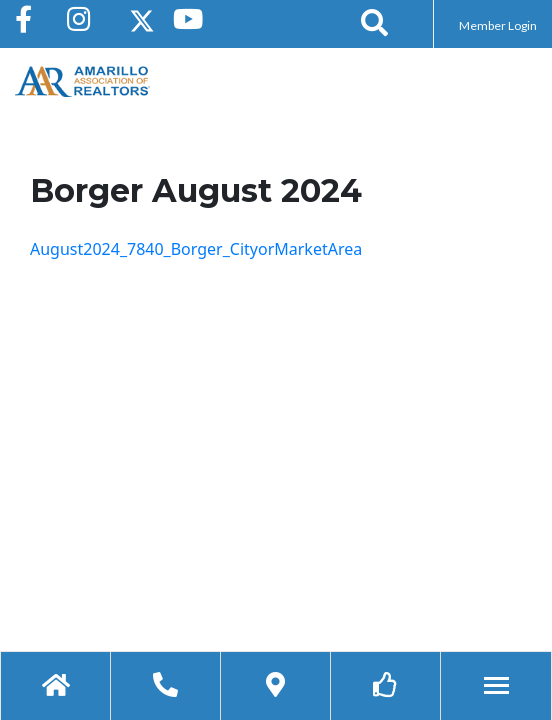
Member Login (498, 25)
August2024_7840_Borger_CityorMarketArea (196, 249)
